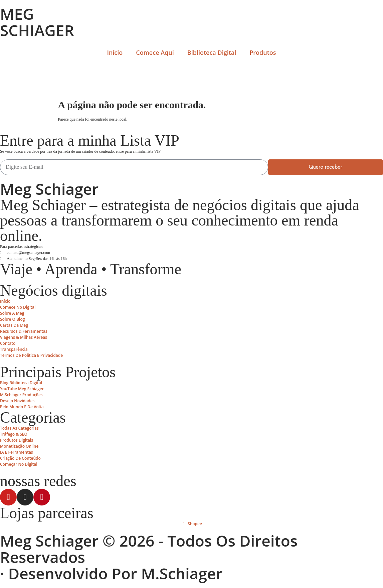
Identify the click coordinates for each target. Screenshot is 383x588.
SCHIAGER (37, 30)
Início (115, 52)
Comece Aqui (155, 52)
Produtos (263, 52)
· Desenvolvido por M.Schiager (111, 573)
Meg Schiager (49, 189)
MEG (17, 14)
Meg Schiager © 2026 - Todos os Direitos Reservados (149, 549)
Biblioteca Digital (212, 52)
